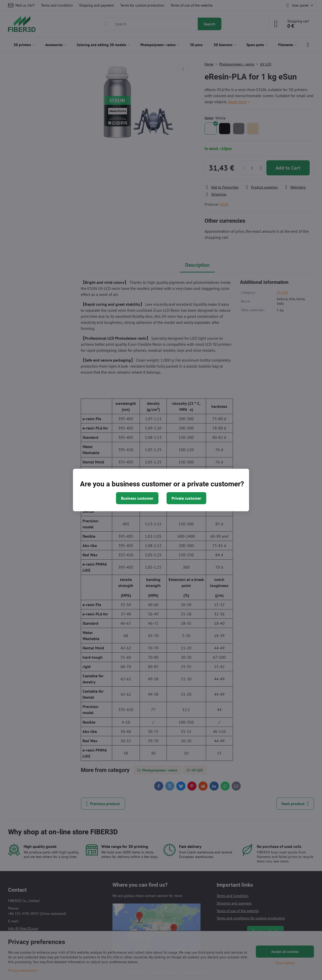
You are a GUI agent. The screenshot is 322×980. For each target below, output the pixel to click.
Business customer (137, 498)
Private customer (186, 498)
